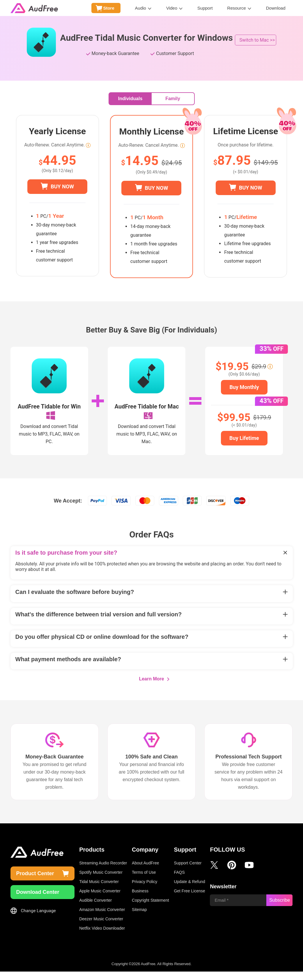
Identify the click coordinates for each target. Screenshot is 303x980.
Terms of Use (144, 881)
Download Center (38, 901)
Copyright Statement (150, 909)
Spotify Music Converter (101, 881)
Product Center (35, 882)
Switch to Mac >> (257, 40)
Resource (237, 8)
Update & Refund (189, 890)
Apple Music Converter (100, 899)
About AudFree (145, 871)
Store (109, 8)
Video (172, 8)
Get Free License (189, 899)
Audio (141, 8)
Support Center (188, 871)
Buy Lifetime (244, 438)
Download (276, 8)
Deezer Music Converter (101, 927)
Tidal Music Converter (99, 890)
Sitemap (139, 918)
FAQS (179, 881)
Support (205, 8)
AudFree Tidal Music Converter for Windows (147, 38)
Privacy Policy (145, 890)
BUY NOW (62, 186)
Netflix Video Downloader (102, 937)
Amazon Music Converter (102, 918)
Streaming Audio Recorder (103, 871)
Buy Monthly (244, 387)
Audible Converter (95, 909)
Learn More (151, 687)
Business (140, 899)
